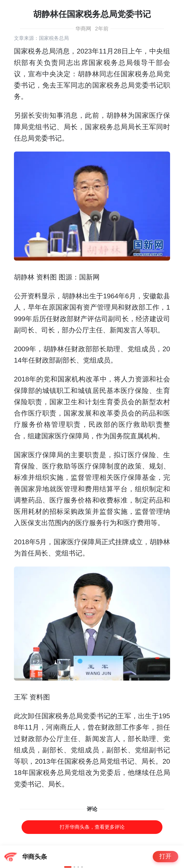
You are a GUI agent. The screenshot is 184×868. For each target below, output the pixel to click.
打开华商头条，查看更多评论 (92, 827)
